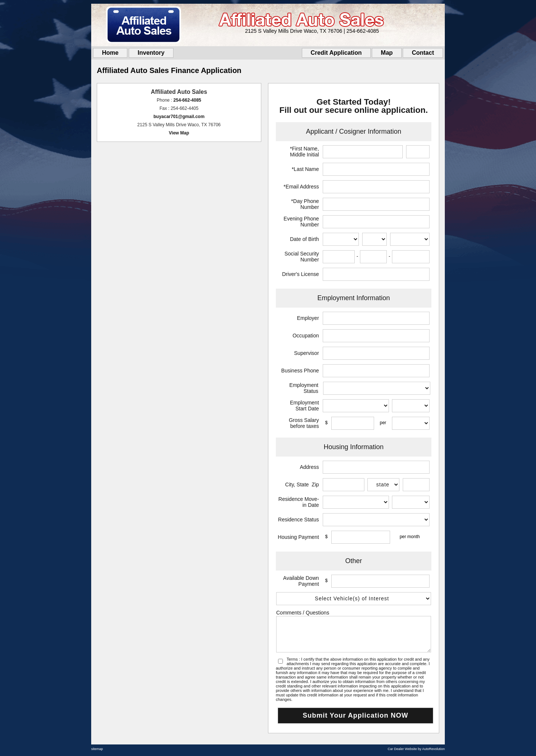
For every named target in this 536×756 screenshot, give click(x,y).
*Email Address (301, 187)
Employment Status (304, 388)
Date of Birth (304, 239)
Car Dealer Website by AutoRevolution (416, 749)
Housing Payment (298, 537)
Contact (423, 53)
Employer (308, 318)
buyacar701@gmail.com (179, 117)
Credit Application (336, 53)
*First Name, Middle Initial (304, 152)
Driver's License (301, 274)
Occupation (306, 336)
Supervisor (307, 353)
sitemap (97, 749)
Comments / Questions (303, 613)
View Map (179, 133)
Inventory (151, 53)
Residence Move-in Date (299, 502)
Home (110, 53)
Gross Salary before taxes (304, 423)
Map (387, 53)
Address (309, 467)
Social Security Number (302, 257)
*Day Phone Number (305, 204)
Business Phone (300, 371)
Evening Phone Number (301, 222)
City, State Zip (302, 485)
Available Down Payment (301, 581)
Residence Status (299, 520)
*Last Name (305, 169)
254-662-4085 (187, 100)
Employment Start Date (304, 406)
